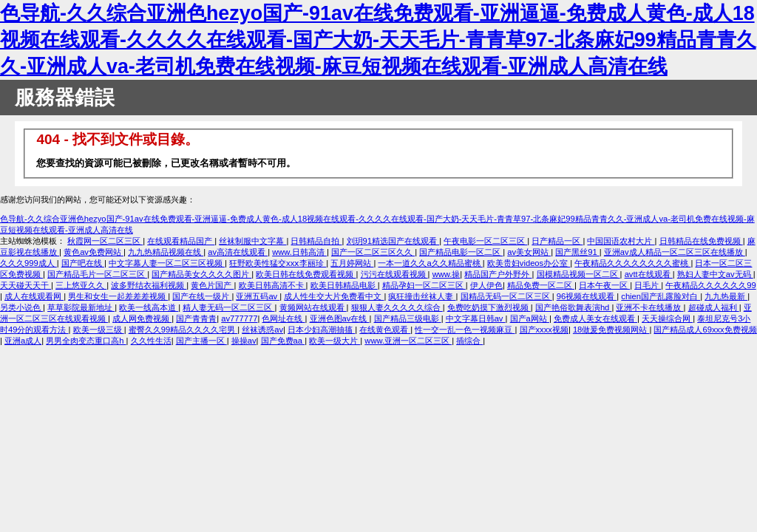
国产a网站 (530, 318)
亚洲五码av (258, 296)
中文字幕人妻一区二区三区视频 (167, 263)
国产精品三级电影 (408, 318)
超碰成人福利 (714, 307)
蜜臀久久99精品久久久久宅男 (183, 330)
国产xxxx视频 (544, 330)
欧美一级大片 (335, 341)
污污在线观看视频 (394, 274)
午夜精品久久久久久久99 (710, 285)
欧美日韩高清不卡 (272, 285)
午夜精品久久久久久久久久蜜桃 (632, 263)
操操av (244, 341)
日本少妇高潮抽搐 (321, 330)
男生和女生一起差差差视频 (118, 296)
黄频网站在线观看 (313, 307)
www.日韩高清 (299, 252)
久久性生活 (151, 341)
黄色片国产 (212, 285)
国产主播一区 (201, 341)
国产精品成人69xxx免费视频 (705, 330)
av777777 (239, 318)
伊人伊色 (486, 285)
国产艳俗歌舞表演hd (574, 307)
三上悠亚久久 (81, 285)
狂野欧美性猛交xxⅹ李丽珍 (278, 263)
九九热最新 (726, 296)
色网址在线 (283, 318)
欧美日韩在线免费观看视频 (306, 274)
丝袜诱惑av (262, 330)
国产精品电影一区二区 (461, 252)
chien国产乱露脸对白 (661, 296)
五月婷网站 (352, 263)
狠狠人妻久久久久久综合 (397, 307)
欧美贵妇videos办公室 (529, 263)
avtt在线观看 (649, 274)
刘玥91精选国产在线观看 (393, 241)
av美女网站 (529, 252)
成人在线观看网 (34, 296)
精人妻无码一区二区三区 (228, 307)
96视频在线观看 (587, 296)
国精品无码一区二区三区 (506, 296)
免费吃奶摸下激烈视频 (489, 307)
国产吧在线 (83, 263)
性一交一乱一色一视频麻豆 (465, 330)
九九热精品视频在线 (166, 252)
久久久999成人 (28, 263)
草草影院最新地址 (81, 307)
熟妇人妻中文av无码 (715, 274)
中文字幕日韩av (476, 318)
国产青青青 (196, 318)
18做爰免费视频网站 (611, 330)
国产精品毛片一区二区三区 (97, 274)
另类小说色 (21, 307)
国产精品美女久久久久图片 (201, 274)
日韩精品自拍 (316, 241)
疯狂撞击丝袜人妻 (422, 296)
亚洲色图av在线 (340, 318)
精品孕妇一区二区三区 (424, 285)
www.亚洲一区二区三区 (408, 341)
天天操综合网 (667, 318)
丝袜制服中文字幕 (252, 241)
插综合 (469, 341)
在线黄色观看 (385, 330)
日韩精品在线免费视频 (701, 241)
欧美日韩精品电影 (344, 285)
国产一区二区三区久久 (373, 252)
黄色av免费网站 (94, 252)
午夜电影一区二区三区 (485, 241)
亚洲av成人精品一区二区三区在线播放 (675, 252)
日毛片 (648, 285)
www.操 (447, 274)
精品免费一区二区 (541, 285)
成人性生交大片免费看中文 (334, 296)
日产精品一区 (557, 241)
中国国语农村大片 (621, 241)
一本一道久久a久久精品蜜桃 (430, 263)
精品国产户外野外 (498, 274)
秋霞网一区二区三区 (105, 241)
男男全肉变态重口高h (86, 341)
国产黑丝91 (577, 252)
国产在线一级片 (202, 296)
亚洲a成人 (23, 341)
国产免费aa (283, 341)
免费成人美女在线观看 (595, 318)
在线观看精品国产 (181, 241)
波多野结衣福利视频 (149, 285)
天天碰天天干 (26, 285)
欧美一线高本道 (149, 307)
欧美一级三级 (99, 330)
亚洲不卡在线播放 (649, 307)
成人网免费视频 (142, 318)
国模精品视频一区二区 (578, 274)
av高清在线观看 (238, 252)
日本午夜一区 (604, 285)
